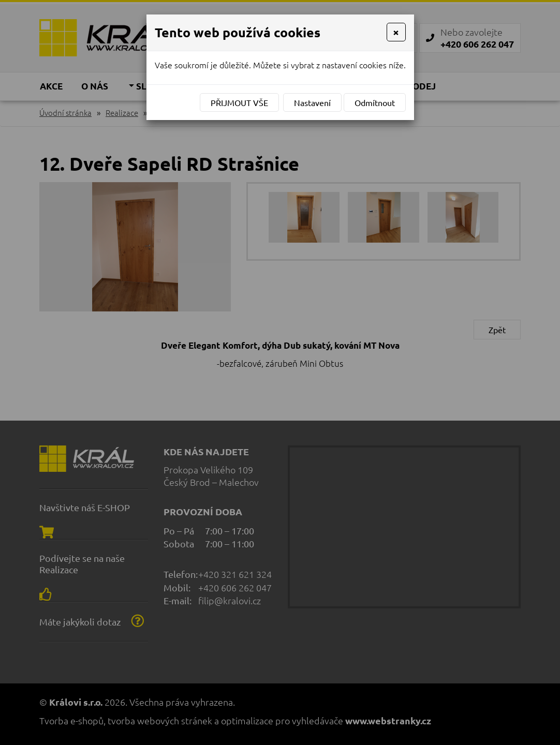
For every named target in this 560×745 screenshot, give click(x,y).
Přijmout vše (239, 102)
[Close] (396, 32)
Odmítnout (375, 102)
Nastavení (312, 102)
